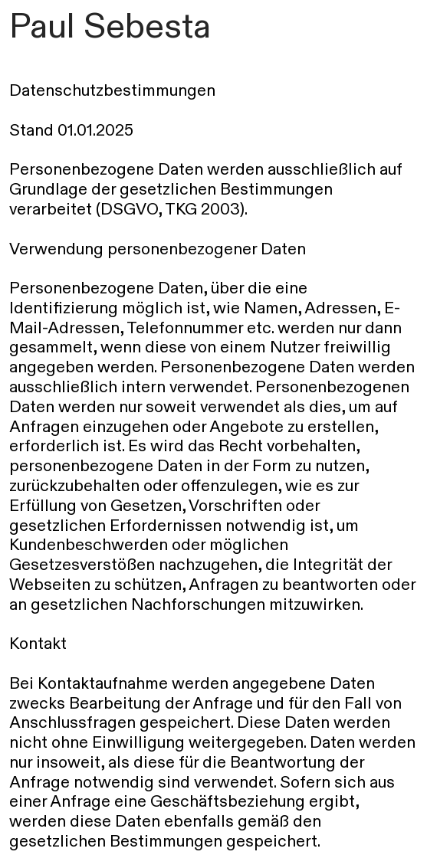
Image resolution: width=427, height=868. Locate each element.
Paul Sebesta (110, 26)
